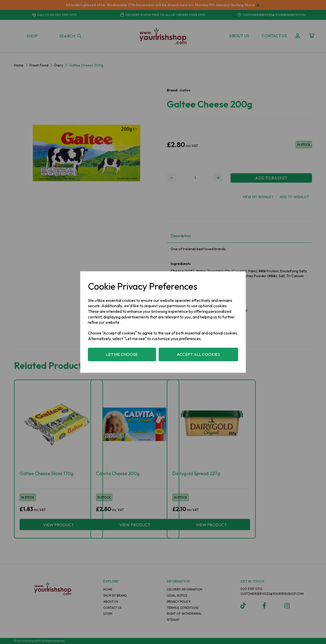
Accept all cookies (198, 354)
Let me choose (122, 354)
